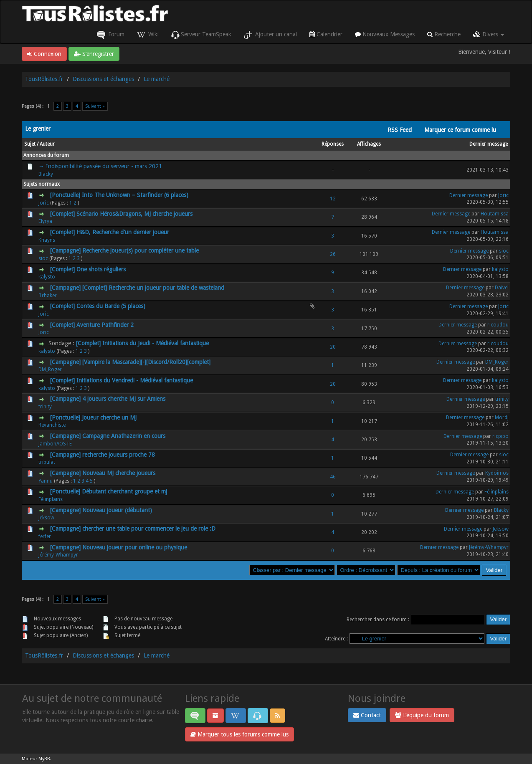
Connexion (44, 54)
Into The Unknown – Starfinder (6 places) (135, 195)
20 (333, 347)
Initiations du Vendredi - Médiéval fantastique (135, 380)
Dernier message (489, 144)
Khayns (47, 240)
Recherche (444, 34)
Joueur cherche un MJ (109, 417)
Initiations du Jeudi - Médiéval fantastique (156, 343)
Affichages (369, 144)
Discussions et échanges (103, 79)
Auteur (47, 144)
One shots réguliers (101, 269)
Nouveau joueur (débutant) (117, 510)
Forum (111, 35)
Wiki (148, 35)
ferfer (45, 536)
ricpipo (500, 436)
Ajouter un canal (270, 35)
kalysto (47, 277)
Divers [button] (489, 34)
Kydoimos (497, 473)
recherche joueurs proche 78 (119, 455)
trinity (45, 407)
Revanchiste (52, 425)
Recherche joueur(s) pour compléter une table (141, 250)
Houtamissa (495, 214)
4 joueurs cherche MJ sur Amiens (124, 399)
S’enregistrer (94, 54)
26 (333, 254)
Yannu (46, 481)
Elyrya (45, 221)
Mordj (502, 417)
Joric (44, 203)
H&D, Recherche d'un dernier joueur (123, 232)
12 (333, 199)
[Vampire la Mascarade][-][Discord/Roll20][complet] (146, 362)
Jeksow (46, 518)
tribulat (47, 462)
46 (333, 477)
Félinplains (51, 499)
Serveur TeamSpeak (201, 35)
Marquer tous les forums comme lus (239, 734)
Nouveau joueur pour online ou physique (135, 547)
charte (144, 720)
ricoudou (498, 325)
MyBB (44, 759)
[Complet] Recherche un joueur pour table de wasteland (153, 288)
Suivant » (95, 106)
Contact (367, 715)
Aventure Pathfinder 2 (105, 325)
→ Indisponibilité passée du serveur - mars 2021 (100, 166)
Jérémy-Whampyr (58, 555)
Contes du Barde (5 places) (111, 306)
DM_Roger (50, 369)
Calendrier (326, 34)
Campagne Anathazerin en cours (124, 436)
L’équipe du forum (422, 715)
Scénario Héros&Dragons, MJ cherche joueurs (134, 214)
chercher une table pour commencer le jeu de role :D (149, 529)
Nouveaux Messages (385, 34)
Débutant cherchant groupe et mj (124, 491)
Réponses (333, 144)
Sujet (30, 144)
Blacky (46, 174)
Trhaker (48, 296)
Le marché (157, 79)
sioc (43, 258)
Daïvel (502, 288)
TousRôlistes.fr (44, 79)
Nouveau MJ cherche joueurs (119, 473)
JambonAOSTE (55, 444)
